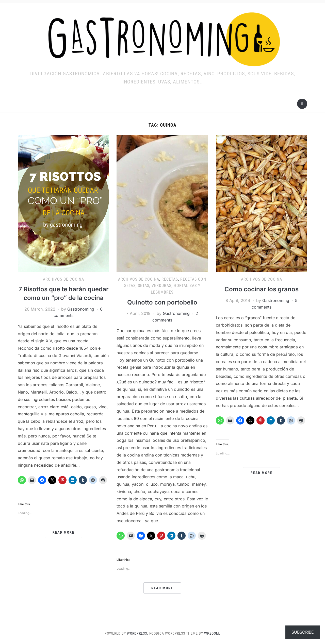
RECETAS (170, 279)
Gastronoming (81, 309)
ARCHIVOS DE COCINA (63, 279)
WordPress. (138, 633)
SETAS (144, 286)
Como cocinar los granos (262, 289)
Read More (63, 532)
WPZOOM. (212, 633)
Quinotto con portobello (162, 302)
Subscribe (303, 632)
